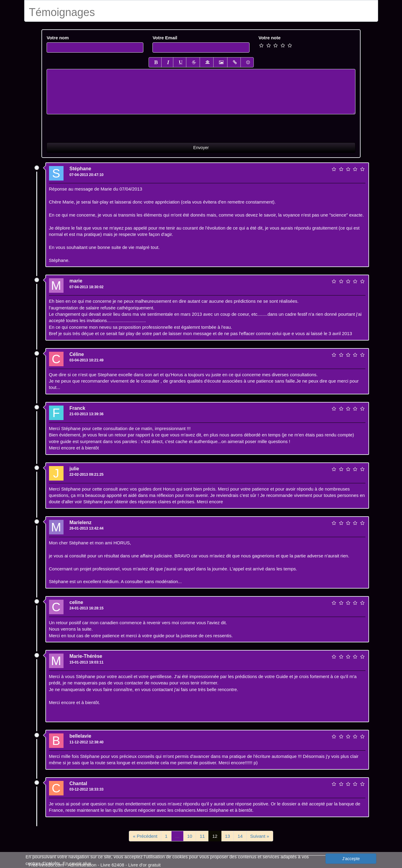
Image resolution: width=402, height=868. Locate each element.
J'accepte (351, 859)
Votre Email (165, 38)
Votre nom (58, 38)
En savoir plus (77, 863)
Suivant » (260, 836)
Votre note (270, 38)
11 (202, 836)
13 (228, 836)
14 (240, 836)
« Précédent (145, 836)
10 (190, 836)
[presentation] (93, 126)
